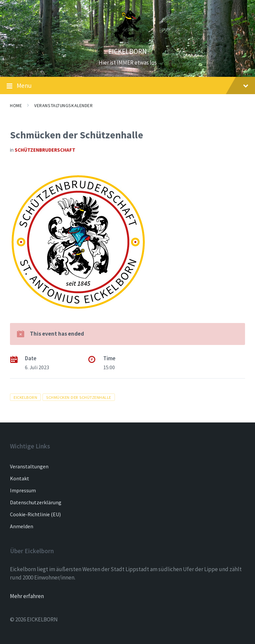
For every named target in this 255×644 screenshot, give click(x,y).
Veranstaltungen (29, 466)
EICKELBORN (127, 51)
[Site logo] (127, 40)
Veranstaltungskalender (63, 105)
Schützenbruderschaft (45, 150)
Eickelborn (25, 397)
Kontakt (20, 478)
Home (16, 105)
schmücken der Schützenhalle (79, 397)
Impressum (23, 490)
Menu (127, 86)
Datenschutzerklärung (36, 502)
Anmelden (22, 526)
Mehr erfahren (27, 596)
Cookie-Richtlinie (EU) (35, 514)
